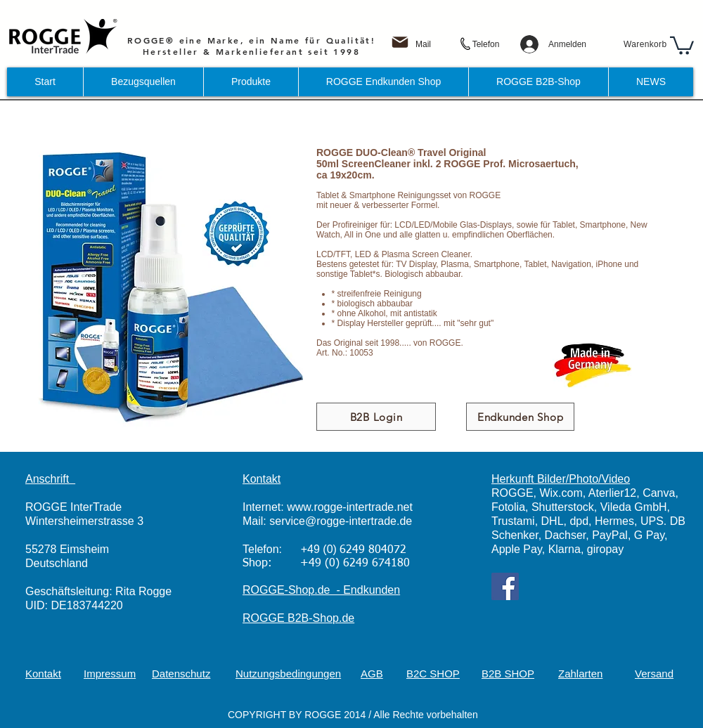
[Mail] (423, 44)
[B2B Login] (376, 417)
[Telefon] (486, 44)
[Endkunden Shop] (520, 417)
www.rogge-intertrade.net (350, 507)
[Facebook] (505, 586)
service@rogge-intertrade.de (341, 521)
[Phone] (464, 44)
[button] (682, 45)
